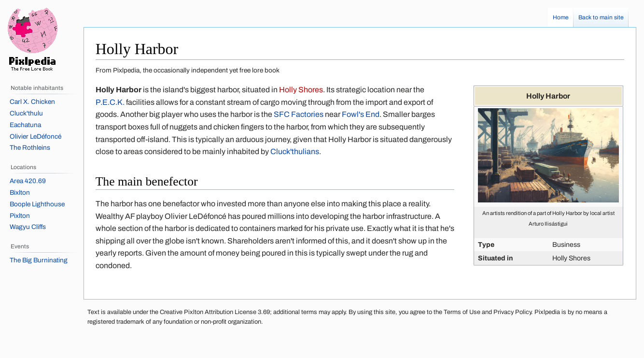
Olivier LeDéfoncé (35, 136)
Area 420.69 (28, 181)
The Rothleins (30, 148)
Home (561, 17)
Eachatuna (25, 125)
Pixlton (20, 216)
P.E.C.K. (110, 102)
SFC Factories (299, 114)
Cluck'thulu (26, 113)
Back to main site (601, 17)
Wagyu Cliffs (28, 227)
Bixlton (20, 193)
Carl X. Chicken (32, 102)
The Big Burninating (39, 260)
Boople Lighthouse (37, 204)
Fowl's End (361, 114)
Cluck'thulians (295, 151)
